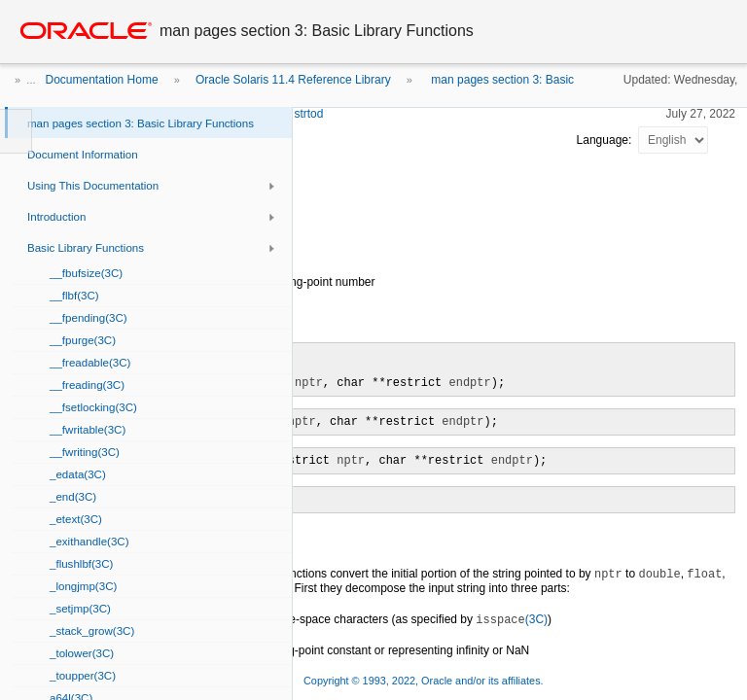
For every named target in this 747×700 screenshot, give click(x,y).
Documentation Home (102, 80)
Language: (606, 140)
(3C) (512, 619)
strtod (308, 114)
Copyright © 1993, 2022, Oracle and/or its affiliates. (425, 681)
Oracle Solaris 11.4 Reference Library (293, 80)
